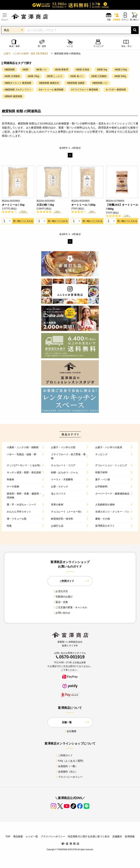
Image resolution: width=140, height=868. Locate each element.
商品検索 (18, 836)
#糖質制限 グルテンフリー (18, 90)
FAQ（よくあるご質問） (70, 761)
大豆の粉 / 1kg (45, 205)
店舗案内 (117, 836)
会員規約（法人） (66, 772)
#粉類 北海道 (83, 70)
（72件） (23, 212)
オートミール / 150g (83, 205)
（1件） (127, 216)
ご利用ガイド (64, 755)
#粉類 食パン (77, 76)
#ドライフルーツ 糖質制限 (85, 90)
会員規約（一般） (66, 766)
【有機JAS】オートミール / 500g (122, 207)
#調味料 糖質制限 (13, 96)
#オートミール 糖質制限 (51, 90)
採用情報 (130, 836)
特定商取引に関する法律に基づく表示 (89, 836)
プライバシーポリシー (69, 777)
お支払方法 (60, 591)
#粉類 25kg (33, 76)
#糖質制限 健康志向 (49, 83)
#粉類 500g (120, 76)
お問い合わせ (61, 613)
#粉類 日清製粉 (12, 76)
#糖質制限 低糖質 (76, 83)
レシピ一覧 (32, 836)
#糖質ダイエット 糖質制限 (18, 83)
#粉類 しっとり (55, 76)
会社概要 (70, 731)
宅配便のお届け (63, 597)
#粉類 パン (42, 70)
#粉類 (25, 70)
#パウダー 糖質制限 (116, 90)
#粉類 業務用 (62, 70)
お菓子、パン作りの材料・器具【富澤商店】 (26, 54)
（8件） (92, 212)
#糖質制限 (10, 70)
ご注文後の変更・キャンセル (70, 607)
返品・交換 (60, 602)
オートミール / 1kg (13, 205)
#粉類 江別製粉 (99, 76)
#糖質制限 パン (100, 83)
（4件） (57, 212)
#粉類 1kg (102, 70)
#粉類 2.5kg (121, 70)
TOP (8, 836)
